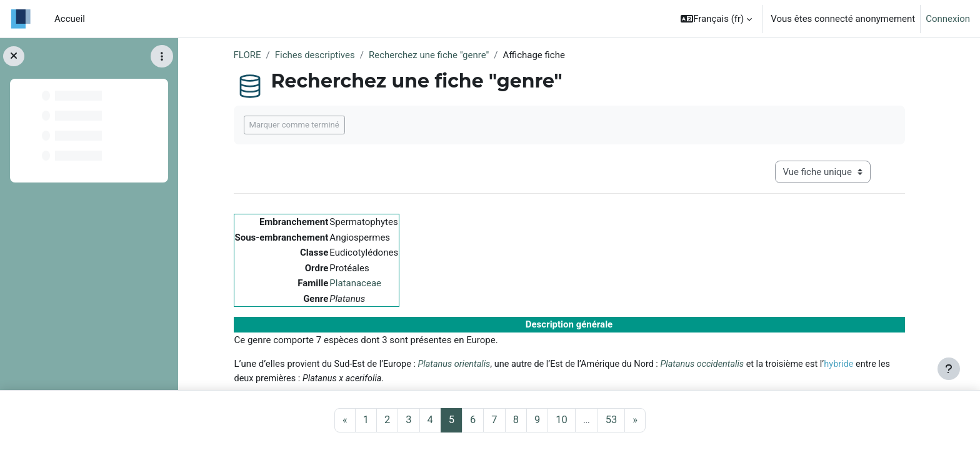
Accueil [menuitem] (70, 19)
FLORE (247, 55)
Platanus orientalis (454, 364)
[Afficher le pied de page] (949, 369)
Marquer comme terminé (294, 125)
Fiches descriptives (315, 55)
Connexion (948, 19)
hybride (838, 364)
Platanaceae (355, 283)
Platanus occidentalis (702, 364)
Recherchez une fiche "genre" (429, 55)
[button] (716, 19)
